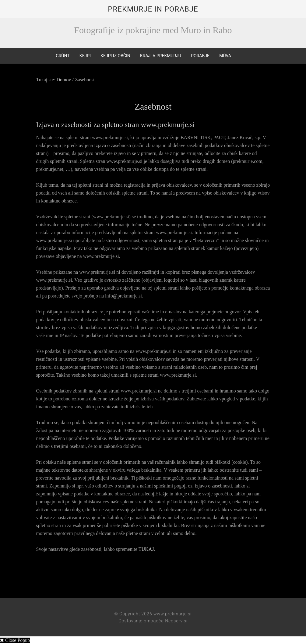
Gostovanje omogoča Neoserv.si (153, 621)
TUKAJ (146, 549)
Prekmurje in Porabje (153, 9)
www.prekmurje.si (172, 614)
